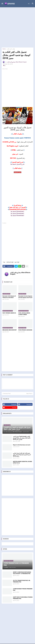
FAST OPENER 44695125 (9, 313)
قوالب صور (17, 262)
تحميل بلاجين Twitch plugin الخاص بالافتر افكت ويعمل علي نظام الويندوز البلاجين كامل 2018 (22, 438)
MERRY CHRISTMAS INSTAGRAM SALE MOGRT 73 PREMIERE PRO (22, 573)
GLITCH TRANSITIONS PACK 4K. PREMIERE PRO (22, 581)
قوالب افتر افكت (11, 49)
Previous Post (7, 393)
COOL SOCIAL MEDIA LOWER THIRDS (24, 314)
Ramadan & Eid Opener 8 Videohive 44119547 (9, 297)
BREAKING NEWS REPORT (10, 330)
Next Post (29, 393)
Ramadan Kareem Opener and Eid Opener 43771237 (25, 297)
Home (4, 49)
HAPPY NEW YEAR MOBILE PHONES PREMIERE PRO (23, 598)
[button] (2, 4)
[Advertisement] (17, 27)
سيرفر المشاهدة (18, 172)
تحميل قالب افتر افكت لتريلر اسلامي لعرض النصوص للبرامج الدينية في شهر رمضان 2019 (22, 455)
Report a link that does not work (22, 445)
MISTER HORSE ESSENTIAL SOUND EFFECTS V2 (22, 462)
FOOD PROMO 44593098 (25, 330)
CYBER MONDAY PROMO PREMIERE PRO (23, 589)
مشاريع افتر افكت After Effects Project (20, 273)
